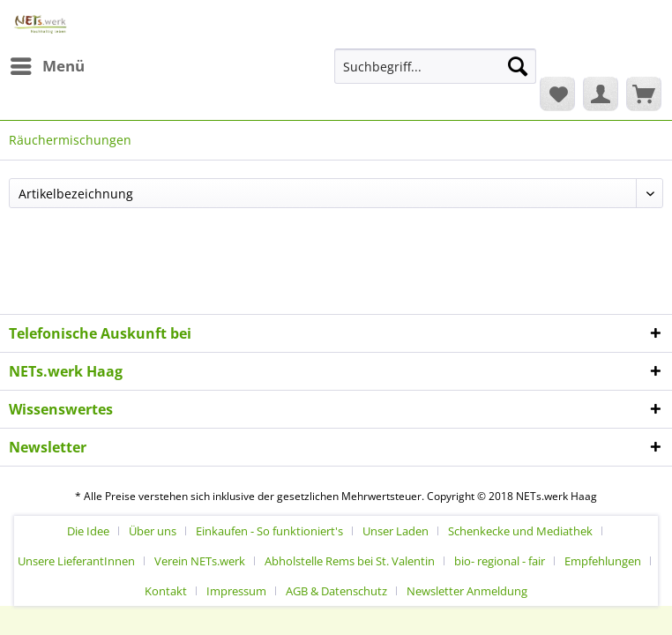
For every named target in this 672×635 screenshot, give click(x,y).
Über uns (153, 531)
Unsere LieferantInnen (76, 561)
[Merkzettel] (557, 93)
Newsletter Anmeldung (467, 591)
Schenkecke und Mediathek (520, 531)
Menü (48, 64)
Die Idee (88, 531)
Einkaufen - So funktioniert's (269, 531)
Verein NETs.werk (200, 561)
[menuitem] (47, 66)
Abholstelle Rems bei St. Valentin (350, 561)
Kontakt (166, 591)
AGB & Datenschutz (336, 591)
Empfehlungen (603, 561)
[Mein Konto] (601, 93)
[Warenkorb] (644, 93)
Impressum (236, 591)
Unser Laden (396, 531)
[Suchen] (518, 66)
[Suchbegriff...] (435, 66)
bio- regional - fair (500, 561)
